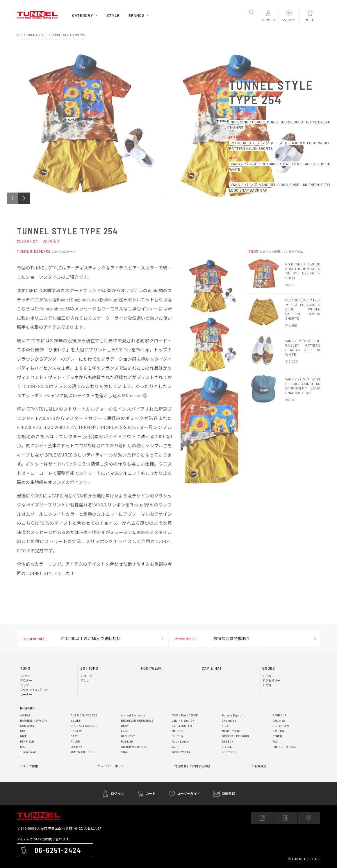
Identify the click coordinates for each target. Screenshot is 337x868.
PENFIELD (27, 742)
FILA (225, 726)
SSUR (176, 747)
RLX (275, 742)
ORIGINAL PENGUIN (236, 736)
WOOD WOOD (182, 752)
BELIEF (76, 721)
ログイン (117, 794)
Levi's (125, 731)
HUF (23, 731)
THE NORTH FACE (286, 747)
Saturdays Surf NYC (135, 747)
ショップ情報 (29, 766)
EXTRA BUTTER (183, 726)
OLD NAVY (128, 736)
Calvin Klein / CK (183, 721)
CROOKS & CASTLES (86, 726)
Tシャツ (25, 676)
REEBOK (228, 742)
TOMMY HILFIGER (84, 752)
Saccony (76, 747)
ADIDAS (26, 715)
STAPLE (228, 747)
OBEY (75, 736)
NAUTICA (279, 731)
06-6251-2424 (60, 851)
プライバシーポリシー (112, 766)
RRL (23, 747)
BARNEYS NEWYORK (35, 721)
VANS (125, 752)
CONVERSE (28, 726)
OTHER (278, 736)
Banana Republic (233, 715)
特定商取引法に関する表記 (192, 766)
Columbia (279, 721)
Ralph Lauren (181, 742)
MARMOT (178, 731)
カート (310, 20)
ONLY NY (178, 736)
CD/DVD (268, 676)
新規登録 (228, 794)
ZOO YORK (230, 752)
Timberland (28, 752)
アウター (26, 681)
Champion (229, 721)
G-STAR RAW (282, 726)
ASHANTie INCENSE (186, 715)
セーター (26, 694)
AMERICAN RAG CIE (85, 715)
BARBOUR (280, 715)
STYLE (116, 15)
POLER (76, 742)
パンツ (85, 681)
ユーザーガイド (189, 794)
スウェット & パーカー (35, 690)
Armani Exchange (133, 715)
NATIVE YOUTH (233, 731)
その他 (267, 685)
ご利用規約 (259, 766)
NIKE (24, 736)
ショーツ (87, 676)
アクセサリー (271, 681)
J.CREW (76, 731)
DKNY (125, 726)
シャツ (25, 685)
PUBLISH (127, 742)
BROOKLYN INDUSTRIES (139, 721)
